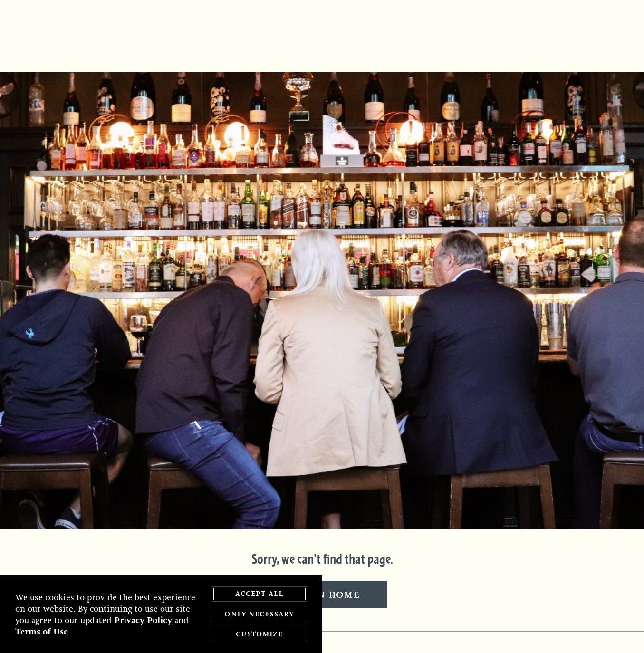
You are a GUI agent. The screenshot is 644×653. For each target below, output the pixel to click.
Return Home (322, 595)
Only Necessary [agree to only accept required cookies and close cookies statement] (259, 614)
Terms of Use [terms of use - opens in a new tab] (42, 632)
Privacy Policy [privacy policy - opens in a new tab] (143, 620)
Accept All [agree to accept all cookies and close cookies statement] (260, 594)
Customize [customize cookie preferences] (259, 635)
